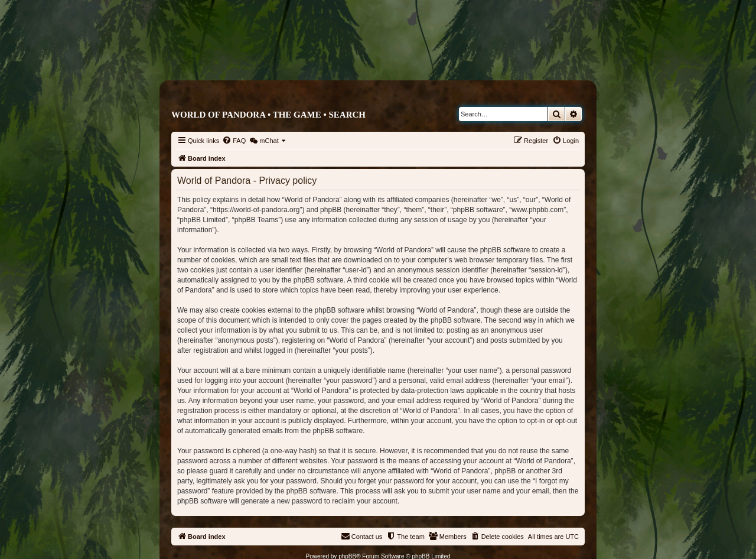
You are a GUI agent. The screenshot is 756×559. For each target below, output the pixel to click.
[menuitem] (234, 141)
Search (347, 115)
